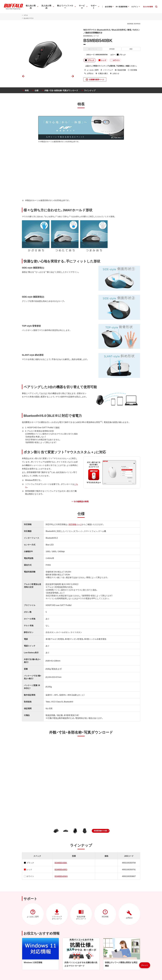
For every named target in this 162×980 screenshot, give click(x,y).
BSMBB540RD (61, 869)
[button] (101, 831)
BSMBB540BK (61, 863)
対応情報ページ (75, 524)
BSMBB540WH (61, 876)
